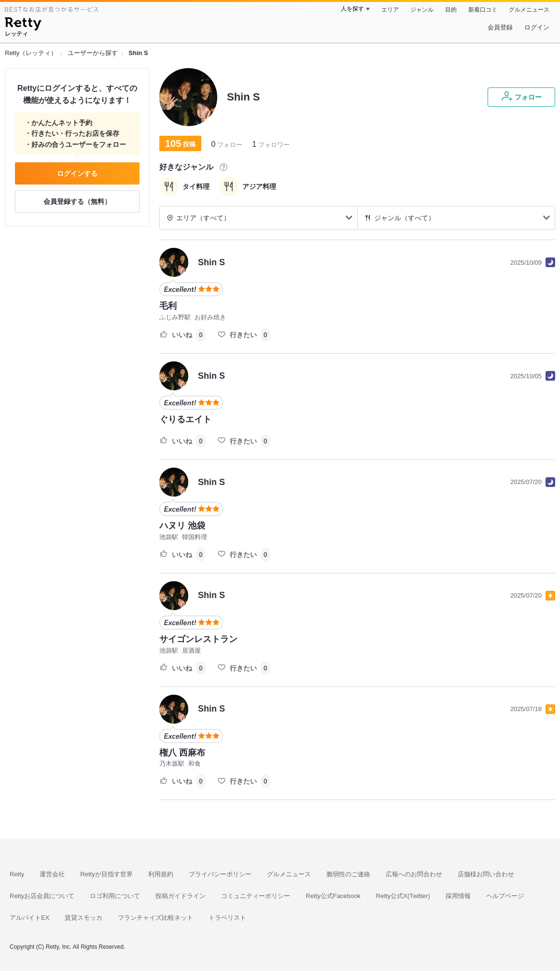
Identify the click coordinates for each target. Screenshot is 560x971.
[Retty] (23, 25)
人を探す (352, 9)
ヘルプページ (505, 896)
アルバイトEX (29, 918)
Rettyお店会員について (42, 896)
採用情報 (458, 896)
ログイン (537, 27)
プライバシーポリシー (220, 874)
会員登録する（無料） (77, 201)
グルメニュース (529, 10)
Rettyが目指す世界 (106, 874)
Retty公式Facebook (333, 896)
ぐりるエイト (185, 419)
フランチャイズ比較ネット (155, 918)
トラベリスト (227, 918)
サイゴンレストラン (198, 639)
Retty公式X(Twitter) (403, 896)
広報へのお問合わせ (414, 874)
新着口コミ (483, 10)
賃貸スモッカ (84, 918)
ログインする (77, 173)
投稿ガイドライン (181, 896)
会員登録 (500, 27)
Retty (17, 874)
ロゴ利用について (115, 896)
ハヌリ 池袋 (182, 526)
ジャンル (422, 10)
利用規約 (161, 874)
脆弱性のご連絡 (348, 874)
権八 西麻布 (182, 753)
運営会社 (52, 874)
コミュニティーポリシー (256, 896)
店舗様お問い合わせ (486, 874)
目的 (451, 10)
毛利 (168, 306)
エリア (390, 10)
